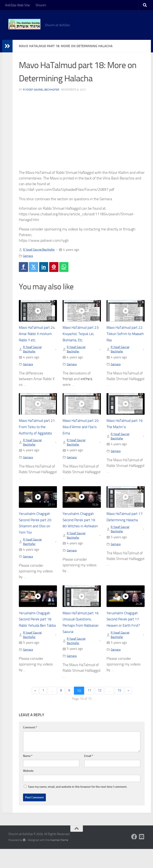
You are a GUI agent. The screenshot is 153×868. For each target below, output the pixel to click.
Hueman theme (59, 859)
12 (101, 710)
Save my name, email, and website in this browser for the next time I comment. (78, 806)
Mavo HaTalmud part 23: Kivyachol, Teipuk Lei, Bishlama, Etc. (81, 335)
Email (89, 775)
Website (28, 790)
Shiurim (41, 5)
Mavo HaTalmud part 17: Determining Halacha (125, 530)
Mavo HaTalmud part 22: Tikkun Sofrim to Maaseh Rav (125, 335)
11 (90, 710)
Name (28, 775)
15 (122, 710)
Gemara (28, 256)
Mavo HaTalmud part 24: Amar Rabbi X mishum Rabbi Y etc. (37, 335)
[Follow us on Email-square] (142, 856)
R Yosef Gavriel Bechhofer (42, 90)
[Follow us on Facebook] (134, 856)
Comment (30, 747)
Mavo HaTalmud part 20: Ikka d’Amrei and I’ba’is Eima (81, 429)
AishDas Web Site (17, 5)
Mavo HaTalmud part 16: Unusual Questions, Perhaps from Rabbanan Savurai (81, 637)
